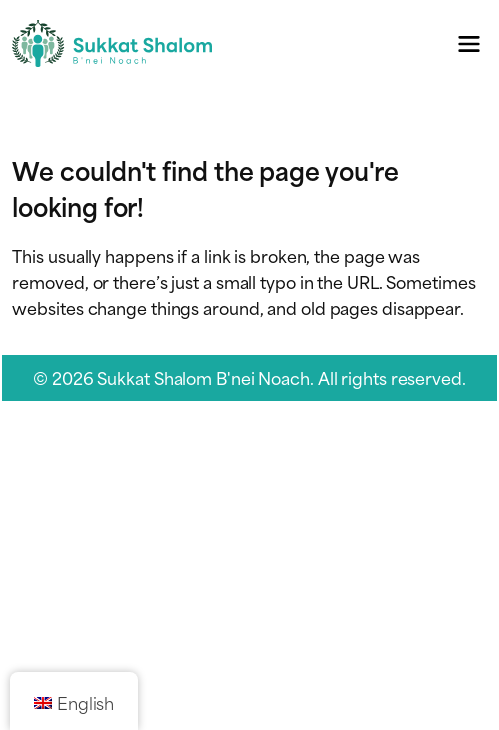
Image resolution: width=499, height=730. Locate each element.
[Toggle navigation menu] (469, 43)
